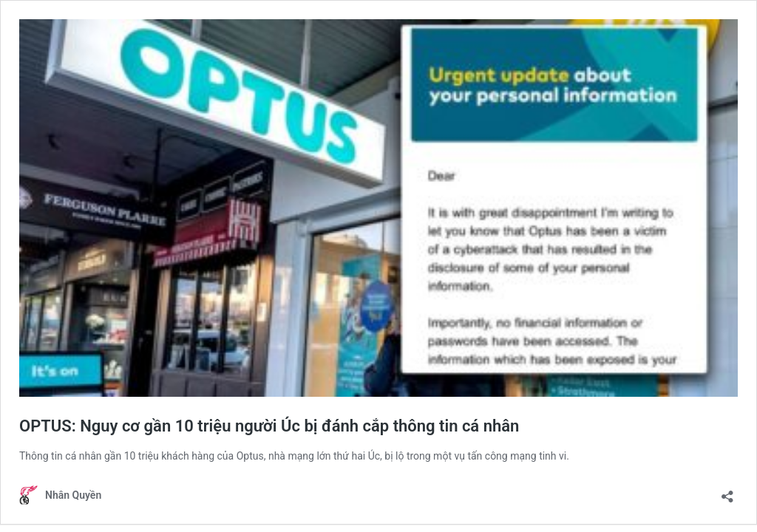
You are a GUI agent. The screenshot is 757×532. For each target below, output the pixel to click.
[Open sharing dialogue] (727, 492)
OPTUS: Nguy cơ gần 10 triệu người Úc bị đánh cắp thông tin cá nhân (269, 426)
